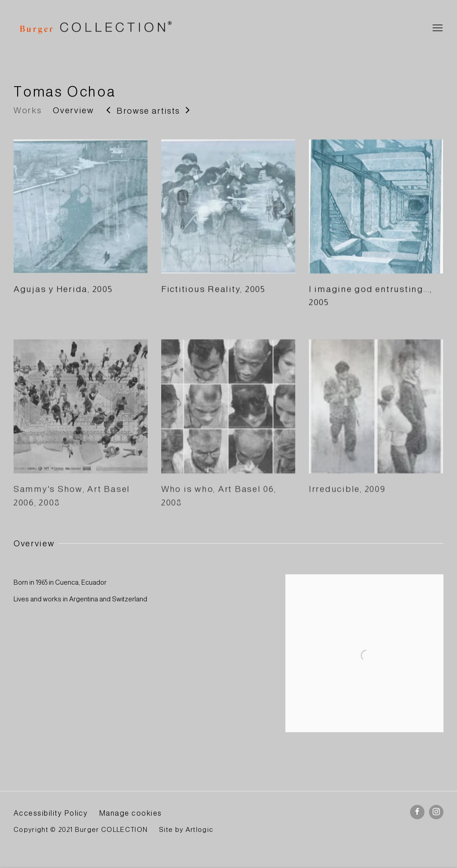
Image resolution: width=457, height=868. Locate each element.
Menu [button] (437, 28)
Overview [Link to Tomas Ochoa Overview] (73, 110)
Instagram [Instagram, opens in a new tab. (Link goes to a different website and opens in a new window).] (436, 812)
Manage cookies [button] (131, 813)
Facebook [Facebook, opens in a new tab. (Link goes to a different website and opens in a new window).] (417, 812)
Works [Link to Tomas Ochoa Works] (28, 110)
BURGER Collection (95, 29)
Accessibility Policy (51, 813)
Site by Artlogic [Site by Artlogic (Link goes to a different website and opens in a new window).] (186, 830)
